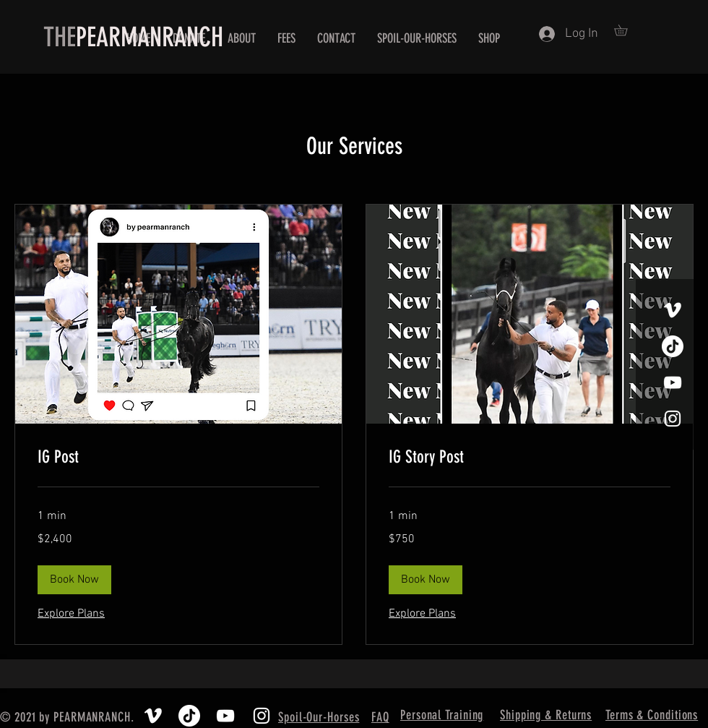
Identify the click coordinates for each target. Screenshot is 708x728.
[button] (626, 30)
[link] (178, 458)
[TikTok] (673, 346)
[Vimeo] (673, 310)
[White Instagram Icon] (673, 419)
